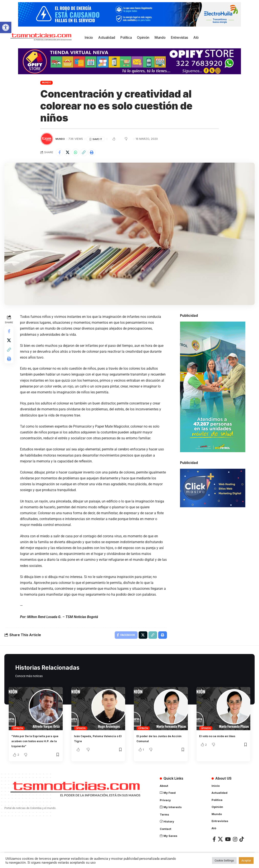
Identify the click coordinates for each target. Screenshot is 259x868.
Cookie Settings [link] (224, 860)
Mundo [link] (47, 83)
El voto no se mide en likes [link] (222, 738)
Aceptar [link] (246, 860)
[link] (6, 27)
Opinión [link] (18, 731)
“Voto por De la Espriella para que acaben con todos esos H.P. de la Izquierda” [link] (35, 743)
